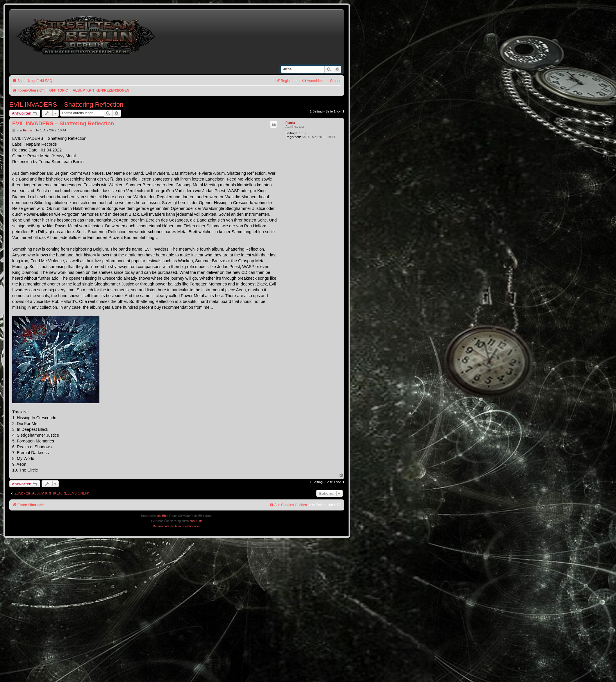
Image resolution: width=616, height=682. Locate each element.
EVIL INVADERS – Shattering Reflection (66, 105)
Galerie (336, 81)
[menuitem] (46, 81)
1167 (303, 133)
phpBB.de (196, 521)
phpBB (162, 516)
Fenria (290, 123)
